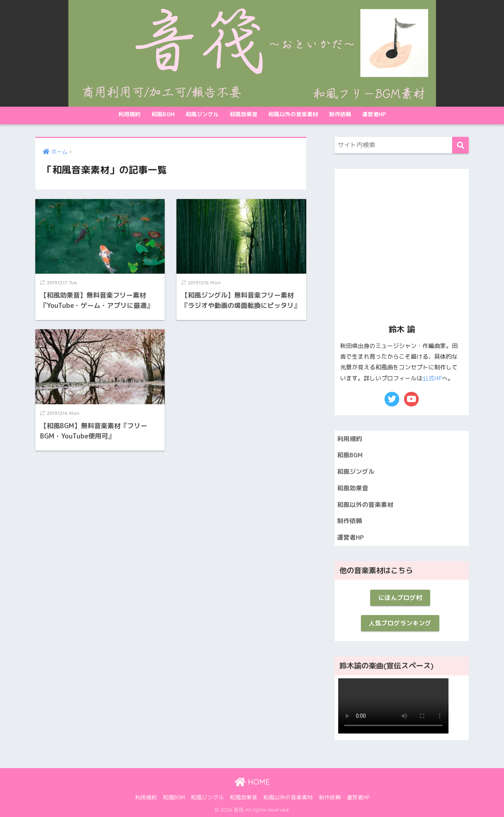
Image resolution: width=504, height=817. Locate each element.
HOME (252, 782)
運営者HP (374, 114)
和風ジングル (202, 114)
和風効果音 (244, 114)
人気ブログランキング (400, 623)
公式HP (432, 378)
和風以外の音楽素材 (293, 114)
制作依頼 (340, 114)
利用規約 (129, 114)
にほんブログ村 (400, 598)
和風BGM (163, 114)
